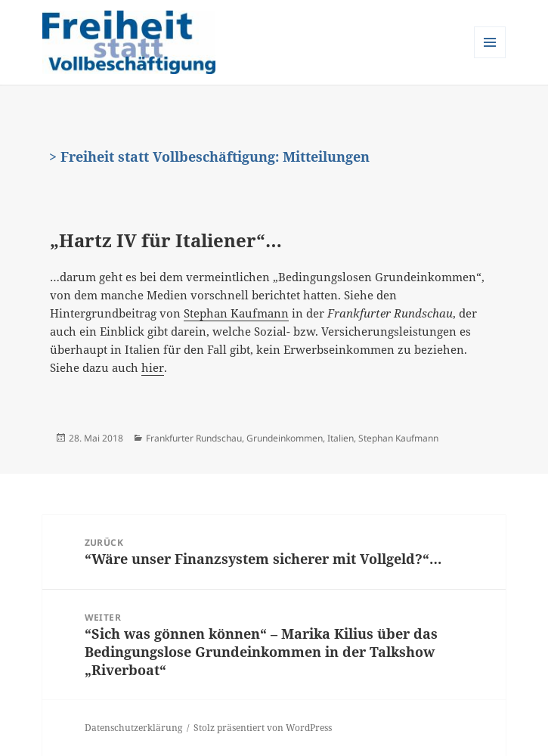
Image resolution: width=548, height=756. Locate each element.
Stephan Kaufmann (236, 313)
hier (153, 367)
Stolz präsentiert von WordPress (263, 728)
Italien (341, 438)
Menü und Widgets (490, 58)
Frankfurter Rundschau (194, 438)
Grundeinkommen (285, 438)
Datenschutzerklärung (133, 728)
